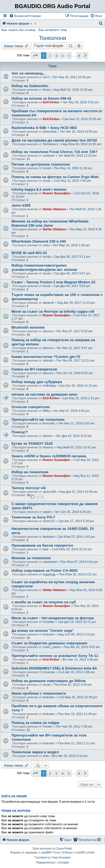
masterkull (50, 562)
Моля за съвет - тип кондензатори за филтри (53, 618)
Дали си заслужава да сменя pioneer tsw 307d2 (54, 140)
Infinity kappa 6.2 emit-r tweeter (39, 189)
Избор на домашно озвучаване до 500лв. (49, 681)
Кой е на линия (14, 796)
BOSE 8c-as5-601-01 (29, 253)
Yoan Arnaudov (61, 858)
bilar (46, 549)
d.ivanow (49, 672)
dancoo (48, 331)
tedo (46, 756)
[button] (35, 56)
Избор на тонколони (30, 472)
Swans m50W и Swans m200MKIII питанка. (49, 456)
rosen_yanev (52, 647)
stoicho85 (49, 492)
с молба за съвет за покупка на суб (44, 602)
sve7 (46, 77)
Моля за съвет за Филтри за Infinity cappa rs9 (53, 311)
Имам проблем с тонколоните (39, 693)
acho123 (49, 521)
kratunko (49, 634)
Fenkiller (49, 622)
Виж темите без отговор (18, 30)
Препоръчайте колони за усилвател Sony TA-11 (55, 656)
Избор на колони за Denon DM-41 (41, 98)
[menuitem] (25, 16)
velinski (48, 360)
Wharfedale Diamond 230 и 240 (39, 241)
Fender (48, 726)
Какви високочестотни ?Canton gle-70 (46, 357)
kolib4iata (49, 386)
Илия (46, 90)
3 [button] (56, 56)
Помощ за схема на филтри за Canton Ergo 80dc (55, 177)
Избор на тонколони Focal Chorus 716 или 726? (54, 152)
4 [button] (63, 56)
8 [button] (79, 56)
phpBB (46, 853)
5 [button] (69, 56)
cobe (46, 245)
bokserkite (50, 131)
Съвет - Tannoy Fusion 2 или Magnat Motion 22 (53, 282)
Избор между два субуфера (37, 382)
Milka (46, 411)
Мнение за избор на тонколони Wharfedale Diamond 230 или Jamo (50, 223)
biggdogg (49, 574)
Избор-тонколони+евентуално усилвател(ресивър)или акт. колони (44, 267)
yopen (47, 512)
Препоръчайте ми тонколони (38, 419)
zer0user (49, 156)
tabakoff (48, 303)
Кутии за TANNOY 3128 (32, 443)
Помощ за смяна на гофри (35, 723)
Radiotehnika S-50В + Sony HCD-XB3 (44, 128)
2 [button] (50, 56)
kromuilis (49, 423)
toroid (47, 168)
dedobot (48, 537)
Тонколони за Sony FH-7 (33, 517)
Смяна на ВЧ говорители (34, 369)
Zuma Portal (64, 849)
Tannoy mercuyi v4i (29, 488)
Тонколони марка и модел (35, 752)
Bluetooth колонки (28, 327)
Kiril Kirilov (51, 102)
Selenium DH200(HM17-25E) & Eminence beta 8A (54, 668)
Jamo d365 (21, 205)
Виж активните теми (53, 30)
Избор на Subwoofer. (30, 86)
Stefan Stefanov (54, 209)
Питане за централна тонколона (41, 164)
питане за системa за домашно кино (44, 394)
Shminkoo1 (51, 144)
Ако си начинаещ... (29, 73)
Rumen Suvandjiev (57, 193)
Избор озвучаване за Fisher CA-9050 (45, 571)
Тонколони (53, 38)
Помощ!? (20, 432)
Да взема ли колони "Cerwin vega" (43, 631)
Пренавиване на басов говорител (42, 545)
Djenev (48, 436)
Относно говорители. (31, 407)
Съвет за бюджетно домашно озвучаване (49, 643)
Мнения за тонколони (31, 558)
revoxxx (48, 447)
